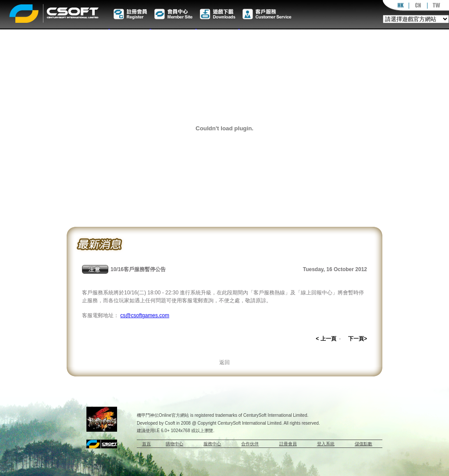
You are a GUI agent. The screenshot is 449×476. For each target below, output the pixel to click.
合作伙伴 (250, 444)
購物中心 (175, 444)
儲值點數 (363, 444)
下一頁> (358, 339)
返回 (224, 362)
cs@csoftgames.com (145, 315)
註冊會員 (288, 444)
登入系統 (326, 444)
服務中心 (212, 444)
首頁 (146, 444)
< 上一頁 (326, 339)
